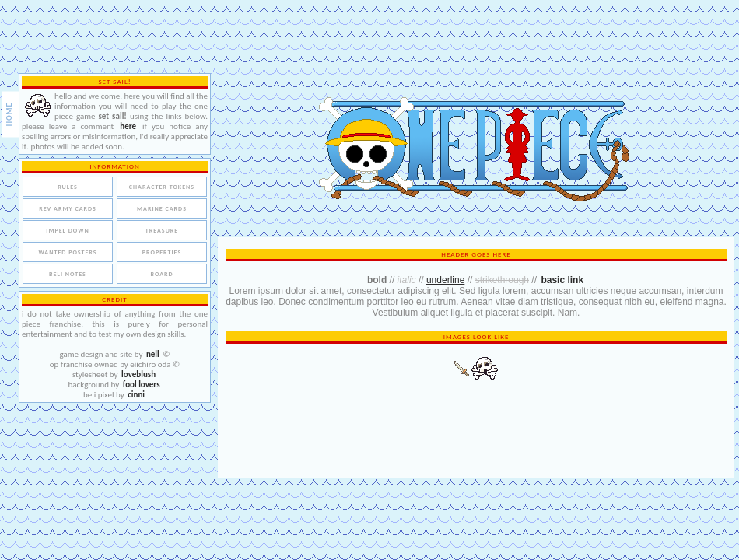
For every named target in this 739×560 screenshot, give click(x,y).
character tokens (161, 187)
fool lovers (142, 385)
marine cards (162, 208)
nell (153, 354)
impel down (67, 230)
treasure (161, 230)
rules (68, 187)
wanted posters (67, 252)
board (161, 274)
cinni (136, 395)
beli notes (68, 274)
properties (161, 252)
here (128, 126)
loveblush (138, 374)
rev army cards (68, 208)
